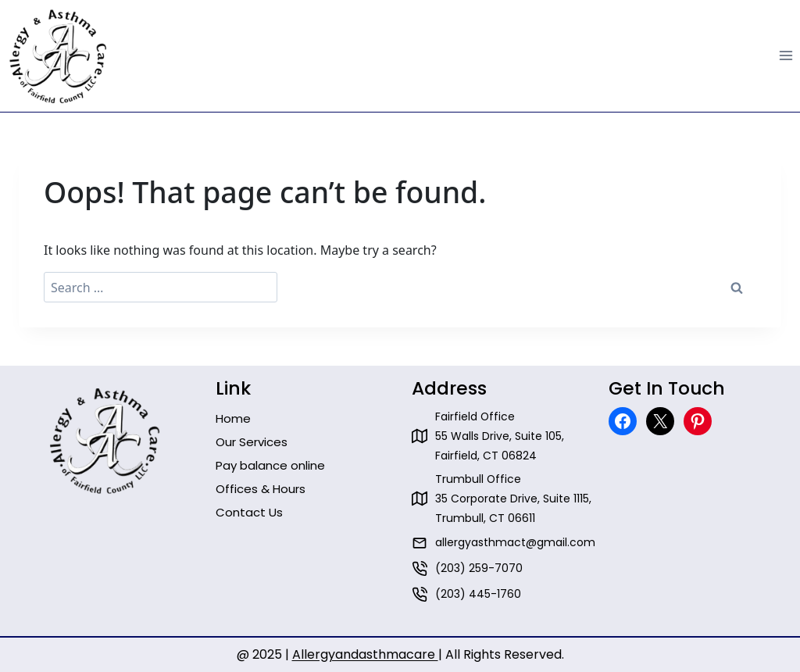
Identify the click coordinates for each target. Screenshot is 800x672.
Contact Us (249, 512)
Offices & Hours (261, 489)
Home (233, 418)
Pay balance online (270, 465)
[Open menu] (786, 56)
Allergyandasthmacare (365, 654)
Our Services (252, 442)
